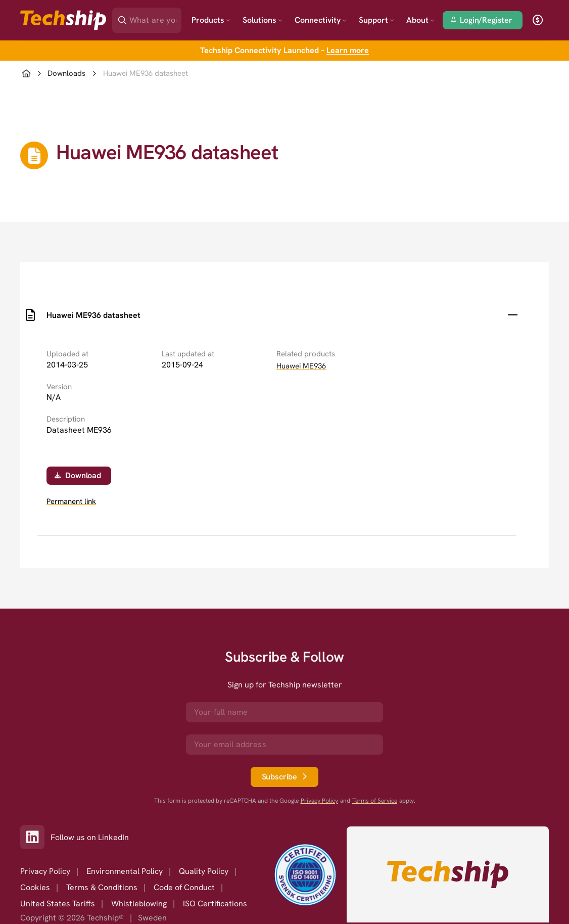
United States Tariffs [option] (58, 904)
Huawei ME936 (301, 366)
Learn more (348, 50)
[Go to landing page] (63, 20)
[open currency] (538, 20)
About (420, 20)
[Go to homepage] (448, 874)
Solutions (263, 20)
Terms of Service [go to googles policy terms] (375, 801)
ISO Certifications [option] (215, 904)
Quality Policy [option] (204, 871)
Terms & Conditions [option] (102, 887)
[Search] (154, 17)
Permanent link (71, 502)
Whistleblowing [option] (139, 904)
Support (376, 20)
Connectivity (321, 20)
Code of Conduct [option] (184, 887)
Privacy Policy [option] (45, 871)
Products (211, 20)
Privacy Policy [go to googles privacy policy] (319, 801)
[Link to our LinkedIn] (35, 837)
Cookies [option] (35, 887)
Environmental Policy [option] (125, 871)
